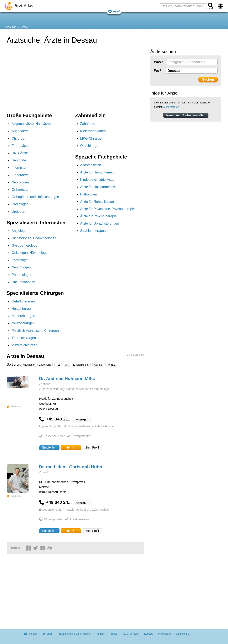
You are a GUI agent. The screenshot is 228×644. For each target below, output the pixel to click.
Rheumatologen (23, 282)
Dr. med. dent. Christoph (71, 467)
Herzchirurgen (22, 309)
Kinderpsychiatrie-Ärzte (97, 180)
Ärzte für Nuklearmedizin (98, 187)
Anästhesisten (91, 165)
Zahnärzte (88, 124)
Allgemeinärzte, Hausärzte (31, 124)
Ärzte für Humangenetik (98, 172)
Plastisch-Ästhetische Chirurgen (35, 331)
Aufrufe (98, 365)
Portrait (111, 365)
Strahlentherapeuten (95, 231)
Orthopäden (20, 190)
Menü (114, 11)
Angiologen (20, 231)
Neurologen (20, 182)
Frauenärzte (21, 146)
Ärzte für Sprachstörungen (100, 223)
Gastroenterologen (25, 245)
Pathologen (89, 194)
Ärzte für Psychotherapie (98, 216)
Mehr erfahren (171, 107)
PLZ (58, 365)
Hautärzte (19, 160)
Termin (71, 447)
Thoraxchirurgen (24, 338)
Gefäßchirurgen (23, 301)
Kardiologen (20, 260)
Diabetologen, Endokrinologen (34, 238)
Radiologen (20, 204)
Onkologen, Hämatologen (30, 253)
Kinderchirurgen (23, 316)
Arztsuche (11, 27)
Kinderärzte (20, 175)
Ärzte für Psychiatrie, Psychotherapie (107, 209)
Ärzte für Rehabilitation (97, 202)
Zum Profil (92, 447)
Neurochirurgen (23, 323)
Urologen (18, 212)
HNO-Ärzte (20, 153)
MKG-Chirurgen (92, 138)
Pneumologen (22, 275)
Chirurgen (19, 138)
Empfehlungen (81, 365)
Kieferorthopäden (93, 131)
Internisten (19, 168)
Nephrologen (21, 267)
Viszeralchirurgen (24, 345)
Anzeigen (82, 419)
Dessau (24, 27)
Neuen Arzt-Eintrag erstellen (186, 115)
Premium (14, 407)
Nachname (28, 365)
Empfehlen (49, 447)
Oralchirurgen (90, 146)
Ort (67, 365)
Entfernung (45, 365)
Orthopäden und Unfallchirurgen (35, 197)
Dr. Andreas (67, 378)
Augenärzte (20, 131)
